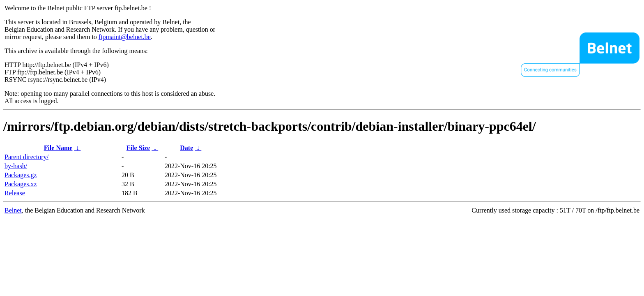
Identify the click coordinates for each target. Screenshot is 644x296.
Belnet (13, 210)
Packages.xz (21, 184)
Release (15, 193)
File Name (58, 148)
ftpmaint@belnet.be (125, 37)
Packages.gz (21, 175)
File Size (138, 148)
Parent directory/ (26, 157)
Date (186, 148)
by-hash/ (16, 166)
